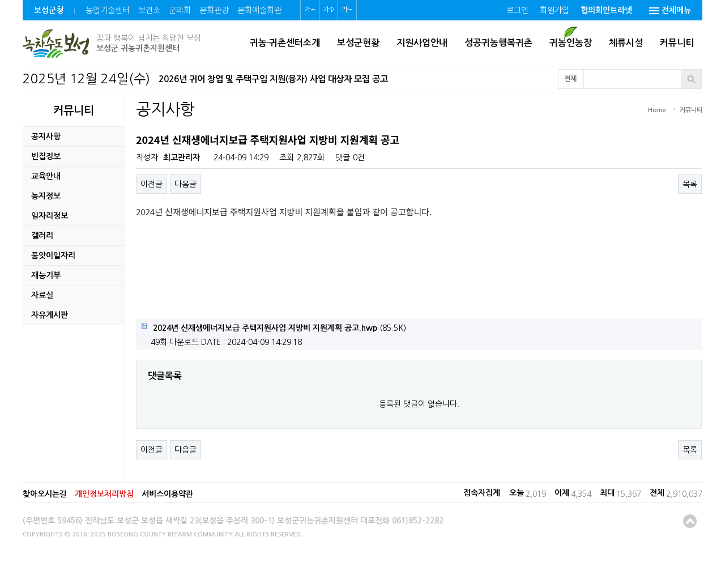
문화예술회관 (259, 10)
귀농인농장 (571, 43)
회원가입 (555, 10)
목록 (690, 184)
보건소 (149, 10)
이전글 (152, 184)
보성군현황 (358, 43)
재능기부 (46, 275)
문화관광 (214, 10)
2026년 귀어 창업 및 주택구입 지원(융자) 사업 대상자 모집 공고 (273, 79)
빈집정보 (46, 156)
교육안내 (46, 176)
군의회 (180, 10)
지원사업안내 (422, 43)
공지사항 (46, 137)
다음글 (185, 184)
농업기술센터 (108, 10)
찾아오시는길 (45, 494)
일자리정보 (50, 216)
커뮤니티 (677, 43)
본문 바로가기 (0, 0)
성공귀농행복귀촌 (498, 43)
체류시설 (626, 43)
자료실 (42, 295)
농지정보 (46, 196)
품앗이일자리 (53, 255)
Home (657, 110)
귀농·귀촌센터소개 (285, 43)
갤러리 (42, 236)
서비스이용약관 (167, 494)
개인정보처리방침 (104, 494)
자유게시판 (50, 315)
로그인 (517, 10)
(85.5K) (274, 327)
